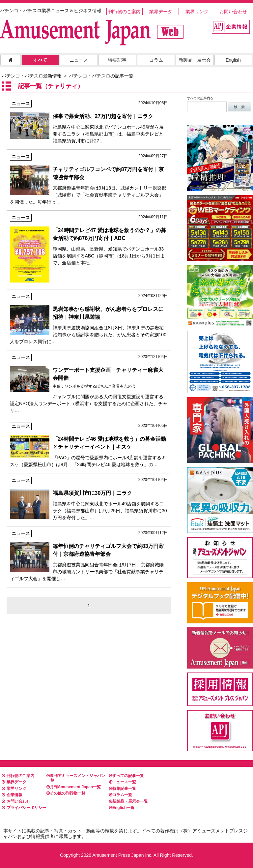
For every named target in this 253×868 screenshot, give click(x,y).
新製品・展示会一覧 (128, 801)
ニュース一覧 (123, 782)
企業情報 (12, 795)
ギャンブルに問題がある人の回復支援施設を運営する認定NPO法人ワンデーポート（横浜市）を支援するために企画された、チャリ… (89, 383)
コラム (156, 60)
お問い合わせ (233, 12)
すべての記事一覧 (126, 776)
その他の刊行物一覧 (66, 793)
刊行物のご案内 (125, 12)
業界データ (161, 12)
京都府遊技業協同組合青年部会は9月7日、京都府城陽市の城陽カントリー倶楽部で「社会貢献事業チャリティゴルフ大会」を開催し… (89, 555)
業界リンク (197, 12)
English (233, 60)
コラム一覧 (121, 795)
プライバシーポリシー (24, 808)
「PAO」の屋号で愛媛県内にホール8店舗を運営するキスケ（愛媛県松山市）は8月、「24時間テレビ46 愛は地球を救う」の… (89, 445)
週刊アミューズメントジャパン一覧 (76, 778)
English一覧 (122, 808)
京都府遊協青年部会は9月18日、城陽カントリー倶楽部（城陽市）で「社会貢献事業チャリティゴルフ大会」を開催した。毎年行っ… (89, 179)
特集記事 (117, 60)
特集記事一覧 (123, 789)
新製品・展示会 (195, 60)
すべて (40, 60)
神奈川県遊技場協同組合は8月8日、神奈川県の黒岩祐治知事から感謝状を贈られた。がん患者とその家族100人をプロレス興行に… (89, 318)
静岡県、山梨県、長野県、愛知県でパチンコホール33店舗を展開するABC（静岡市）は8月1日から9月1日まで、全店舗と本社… (89, 240)
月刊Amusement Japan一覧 (74, 787)
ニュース (79, 60)
